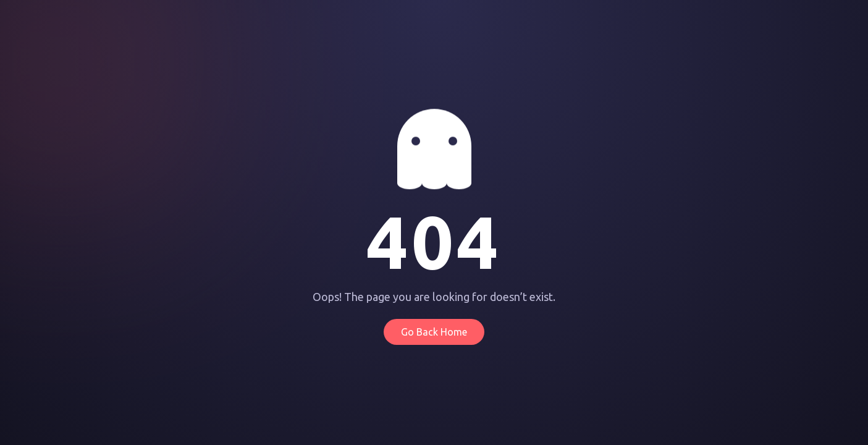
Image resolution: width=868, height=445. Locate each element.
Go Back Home (434, 332)
